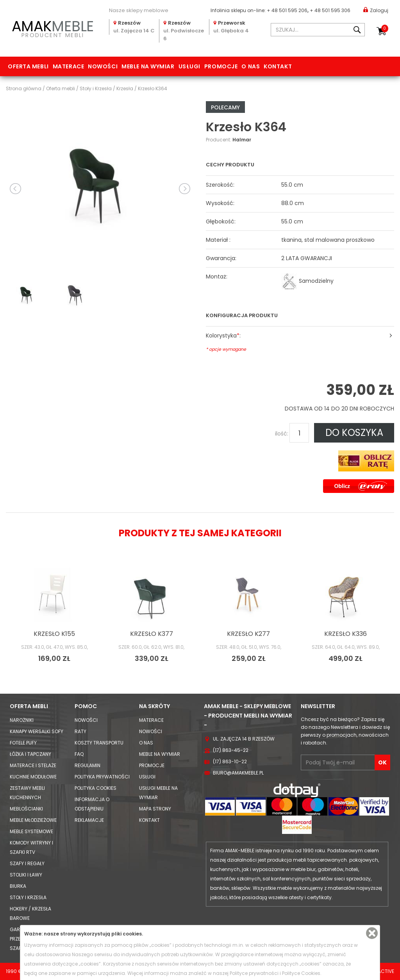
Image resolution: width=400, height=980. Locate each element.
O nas (251, 66)
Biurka (18, 886)
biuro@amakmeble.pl (238, 773)
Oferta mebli (28, 66)
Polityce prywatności (254, 973)
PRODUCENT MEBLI (53, 28)
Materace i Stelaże (33, 765)
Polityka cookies (96, 788)
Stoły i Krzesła (28, 897)
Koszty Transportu (99, 743)
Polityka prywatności (102, 777)
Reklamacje (89, 820)
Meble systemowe (31, 831)
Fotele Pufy (23, 743)
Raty (80, 731)
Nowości (103, 66)
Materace (68, 66)
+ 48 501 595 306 (330, 10)
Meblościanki (26, 809)
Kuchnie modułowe (33, 777)
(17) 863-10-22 (230, 761)
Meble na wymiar (148, 66)
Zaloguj (376, 10)
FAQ (79, 754)
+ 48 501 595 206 (287, 10)
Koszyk (385, 29)
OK (382, 762)
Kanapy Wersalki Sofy (37, 731)
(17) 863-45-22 (231, 750)
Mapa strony (155, 809)
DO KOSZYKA (354, 433)
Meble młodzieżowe (33, 820)
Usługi (189, 66)
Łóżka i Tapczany (30, 754)
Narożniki (22, 720)
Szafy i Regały (27, 863)
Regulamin (87, 765)
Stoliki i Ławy (26, 875)
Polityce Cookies (301, 973)
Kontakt (278, 66)
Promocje (221, 66)
